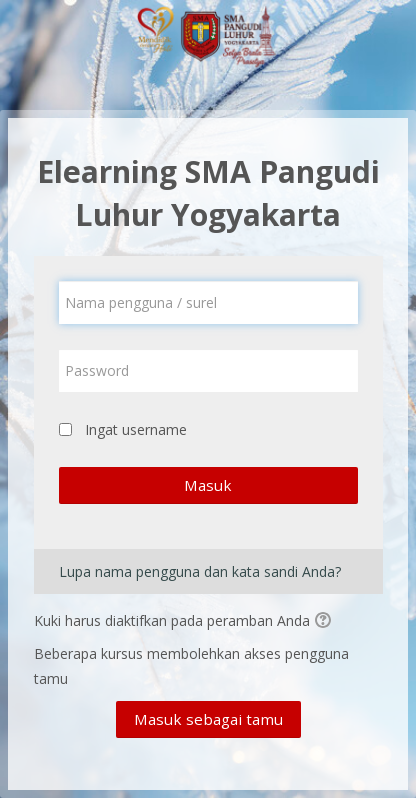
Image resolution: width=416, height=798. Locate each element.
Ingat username (136, 429)
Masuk (208, 485)
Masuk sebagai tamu (208, 719)
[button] (326, 622)
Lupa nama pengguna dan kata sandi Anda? (200, 571)
